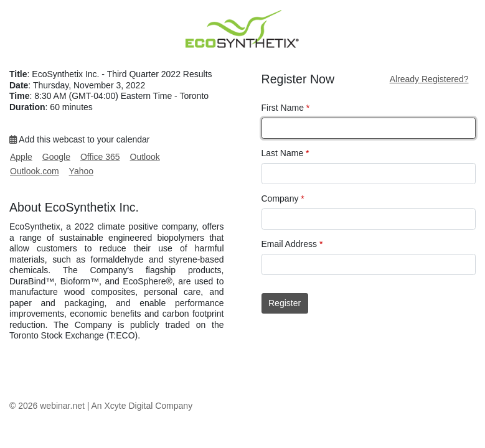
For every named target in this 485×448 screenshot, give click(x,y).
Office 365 (100, 157)
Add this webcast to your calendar (79, 139)
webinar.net (62, 406)
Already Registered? (429, 79)
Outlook (145, 157)
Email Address (292, 244)
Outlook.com (35, 171)
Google (56, 157)
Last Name (285, 153)
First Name (286, 108)
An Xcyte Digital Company (142, 406)
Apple (21, 157)
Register (285, 303)
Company (283, 198)
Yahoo (81, 171)
